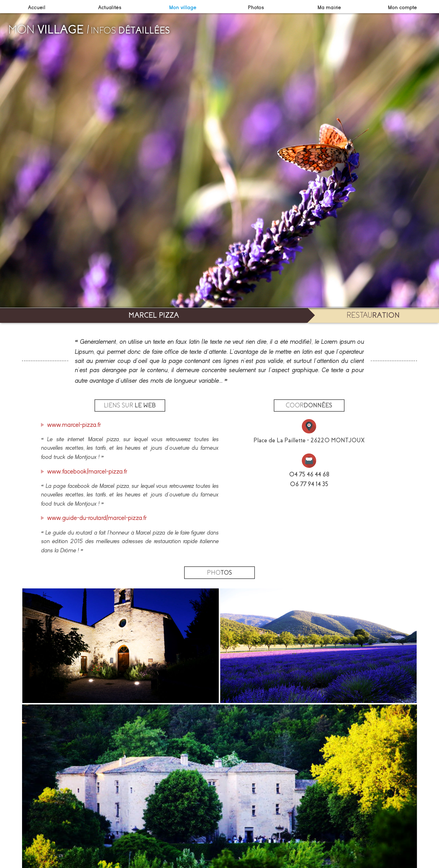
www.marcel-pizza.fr (74, 425)
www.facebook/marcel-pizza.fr (87, 472)
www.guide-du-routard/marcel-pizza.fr (97, 518)
